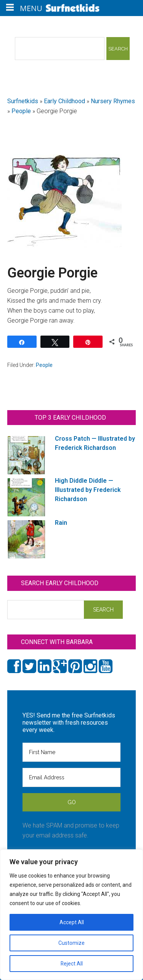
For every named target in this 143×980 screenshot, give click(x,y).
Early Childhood (64, 101)
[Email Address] (72, 777)
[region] (71, 915)
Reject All (71, 964)
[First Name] (72, 752)
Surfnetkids (23, 101)
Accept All (72, 922)
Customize (71, 943)
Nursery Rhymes (113, 101)
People (21, 111)
